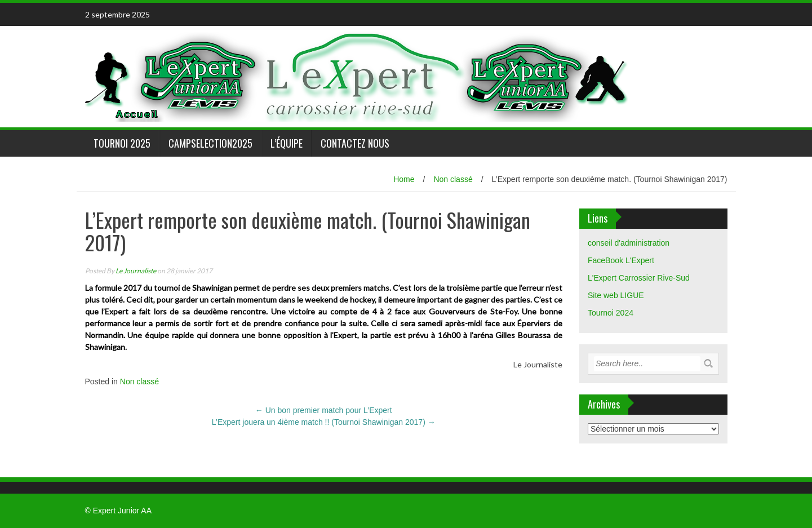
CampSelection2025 (210, 143)
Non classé (453, 179)
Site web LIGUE (616, 295)
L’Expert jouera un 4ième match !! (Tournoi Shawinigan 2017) (324, 422)
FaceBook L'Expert (621, 260)
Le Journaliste (136, 271)
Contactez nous (355, 143)
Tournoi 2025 (122, 143)
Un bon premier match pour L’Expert (324, 410)
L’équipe (287, 143)
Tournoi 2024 (611, 313)
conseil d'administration (629, 243)
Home (404, 179)
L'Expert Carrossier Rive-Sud (639, 278)
